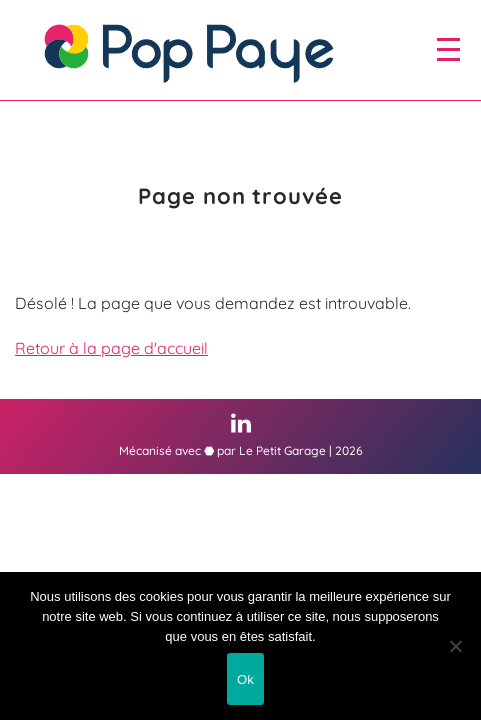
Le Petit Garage (282, 450)
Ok (245, 679)
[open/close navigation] (448, 49)
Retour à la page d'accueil (111, 348)
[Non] (456, 646)
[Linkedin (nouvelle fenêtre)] (241, 423)
